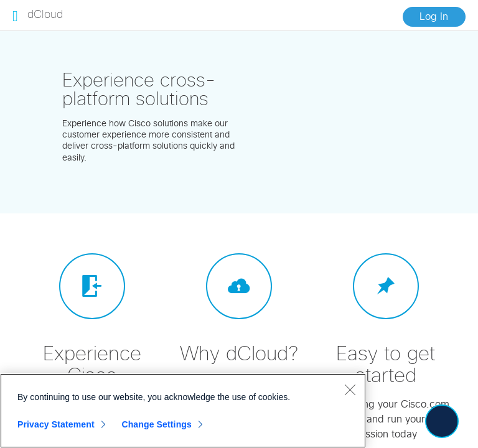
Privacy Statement (56, 424)
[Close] (350, 390)
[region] (183, 411)
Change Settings (157, 424)
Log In (434, 17)
